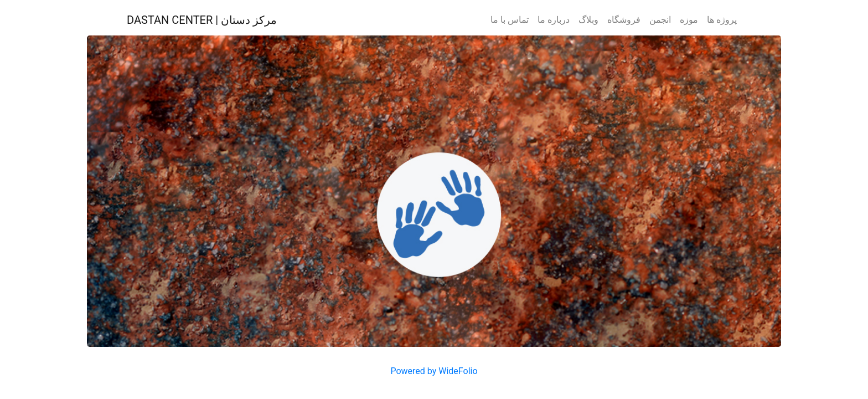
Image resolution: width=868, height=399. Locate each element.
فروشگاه (624, 20)
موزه (689, 20)
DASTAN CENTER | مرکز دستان (202, 20)
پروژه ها (722, 20)
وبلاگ (588, 20)
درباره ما (554, 20)
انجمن (660, 20)
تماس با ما (510, 20)
